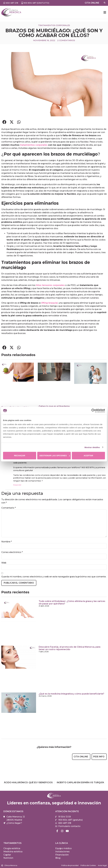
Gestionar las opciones (55, 456)
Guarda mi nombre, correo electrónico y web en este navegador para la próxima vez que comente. (54, 577)
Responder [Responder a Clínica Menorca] (17, 485)
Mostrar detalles (92, 447)
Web (4, 563)
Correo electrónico (12, 552)
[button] (105, 12)
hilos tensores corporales (50, 285)
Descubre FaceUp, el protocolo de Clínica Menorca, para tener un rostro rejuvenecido (70, 648)
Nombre (7, 542)
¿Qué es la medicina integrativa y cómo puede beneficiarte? (71, 694)
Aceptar (88, 456)
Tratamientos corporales (54, 25)
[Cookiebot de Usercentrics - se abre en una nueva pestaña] (93, 411)
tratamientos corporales (34, 145)
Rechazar (20, 456)
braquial (49, 303)
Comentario (9, 508)
